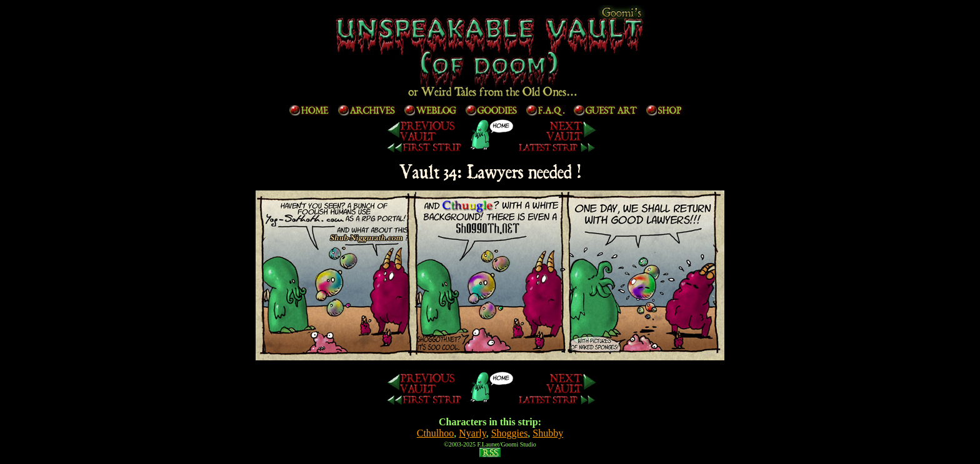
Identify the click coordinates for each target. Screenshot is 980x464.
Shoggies (510, 433)
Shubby (548, 433)
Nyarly (472, 433)
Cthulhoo (436, 433)
